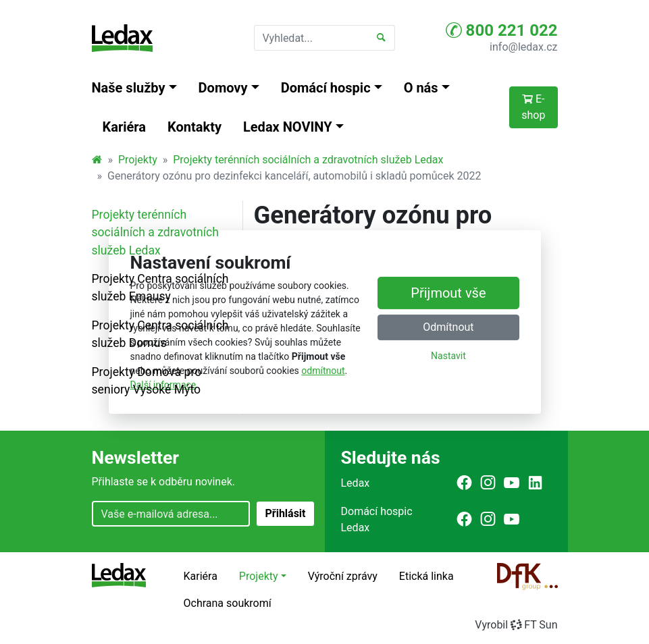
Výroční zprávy (343, 576)
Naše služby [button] (129, 88)
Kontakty (194, 127)
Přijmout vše (448, 294)
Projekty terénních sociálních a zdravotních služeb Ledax (308, 160)
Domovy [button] (223, 88)
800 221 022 (502, 30)
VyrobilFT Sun (516, 625)
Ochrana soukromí (228, 603)
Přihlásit (285, 513)
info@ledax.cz (523, 47)
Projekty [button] (259, 576)
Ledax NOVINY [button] (288, 127)
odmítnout (323, 371)
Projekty (138, 160)
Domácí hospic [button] (326, 88)
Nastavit (448, 356)
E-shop (533, 107)
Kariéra (125, 127)
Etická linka (426, 576)
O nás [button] (421, 88)
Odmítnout (448, 328)
